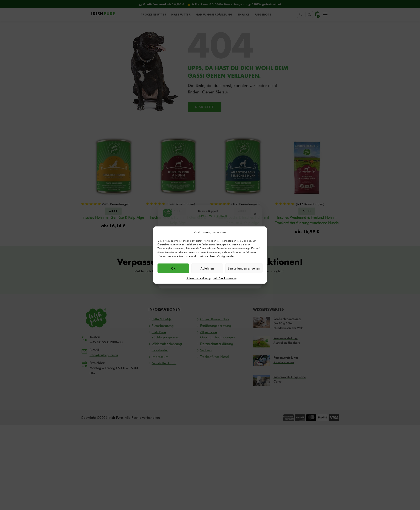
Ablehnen (207, 268)
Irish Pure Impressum (225, 278)
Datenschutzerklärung (198, 278)
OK (173, 268)
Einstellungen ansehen (244, 268)
